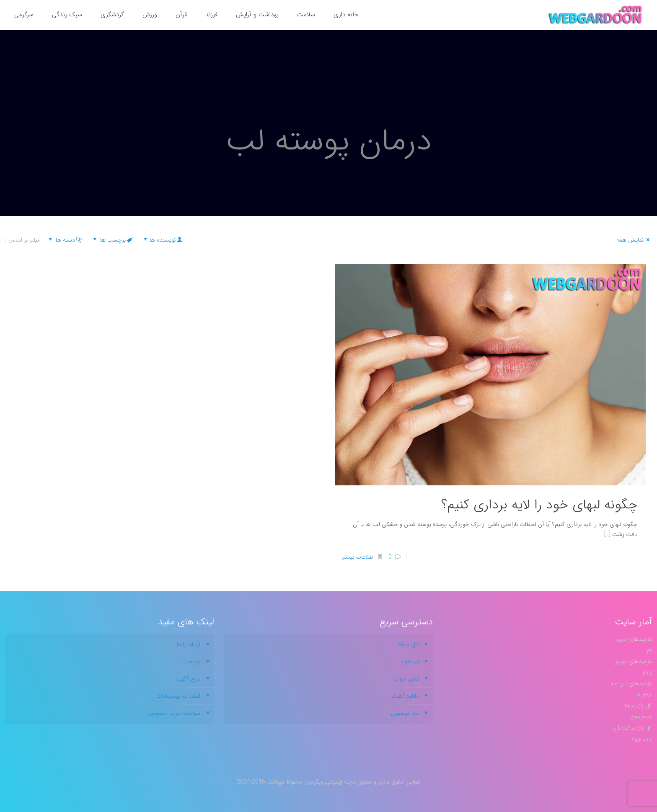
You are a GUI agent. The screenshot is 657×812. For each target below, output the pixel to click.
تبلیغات (192, 662)
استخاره (410, 662)
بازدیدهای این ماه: (630, 683)
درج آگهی (189, 679)
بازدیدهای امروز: (632, 639)
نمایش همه (634, 240)
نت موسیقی (405, 713)
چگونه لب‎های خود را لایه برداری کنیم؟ (539, 505)
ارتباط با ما (189, 644)
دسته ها (65, 240)
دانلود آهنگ (405, 696)
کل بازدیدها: (637, 706)
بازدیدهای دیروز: (632, 661)
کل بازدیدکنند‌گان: (630, 728)
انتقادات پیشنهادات (178, 696)
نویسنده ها (162, 240)
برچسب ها (112, 240)
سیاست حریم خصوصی (173, 713)
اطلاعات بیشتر (358, 557)
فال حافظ (408, 644)
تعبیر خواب (406, 679)
